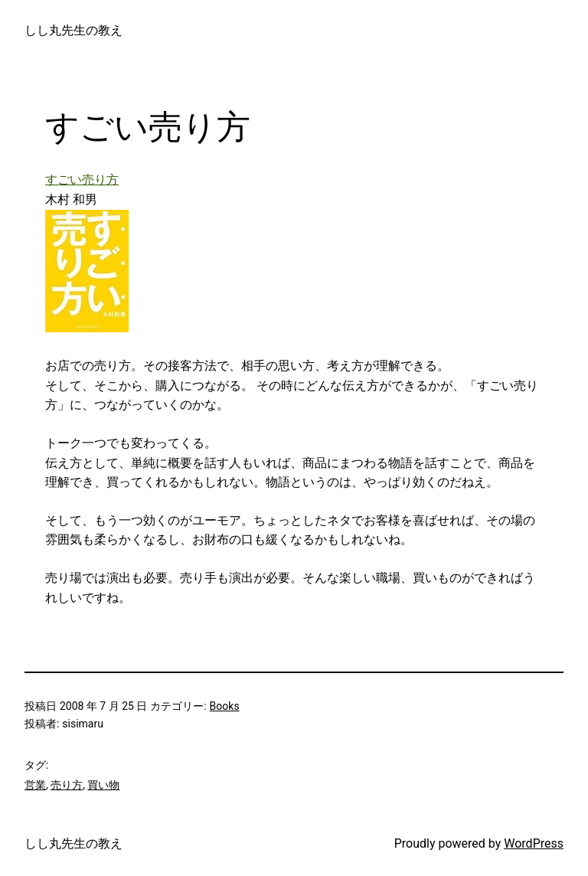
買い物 (103, 785)
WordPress (534, 843)
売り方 (67, 785)
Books (225, 706)
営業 (35, 785)
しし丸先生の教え (73, 30)
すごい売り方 (82, 180)
